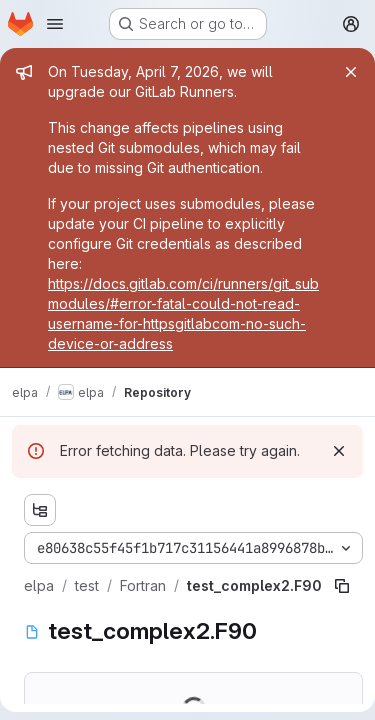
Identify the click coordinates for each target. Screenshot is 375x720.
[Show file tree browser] (40, 510)
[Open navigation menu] (55, 24)
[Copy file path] (342, 586)
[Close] (351, 72)
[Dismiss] (339, 451)
